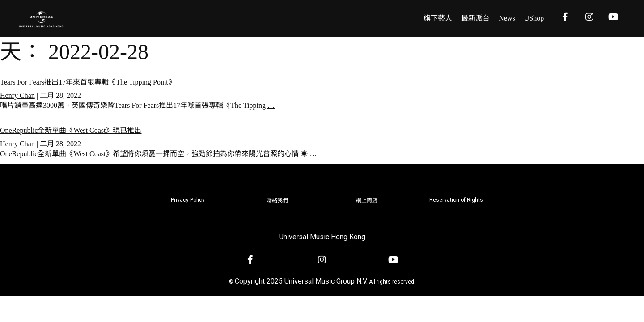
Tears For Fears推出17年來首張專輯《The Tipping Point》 (88, 82)
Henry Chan (17, 95)
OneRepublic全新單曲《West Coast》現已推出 (71, 130)
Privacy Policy (188, 200)
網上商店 (367, 200)
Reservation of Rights (456, 200)
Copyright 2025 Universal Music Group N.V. (301, 281)
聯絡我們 (277, 200)
